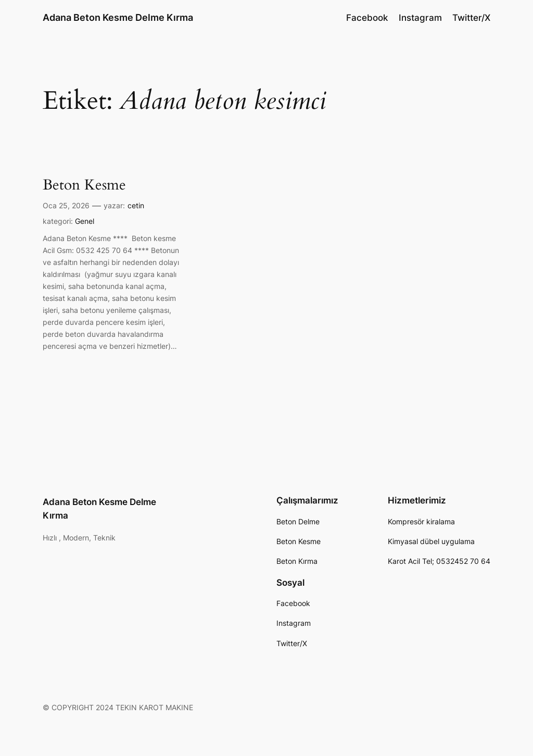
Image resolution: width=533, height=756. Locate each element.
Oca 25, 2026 (66, 205)
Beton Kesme (84, 185)
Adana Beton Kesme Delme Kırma (118, 17)
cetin (136, 205)
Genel (85, 221)
